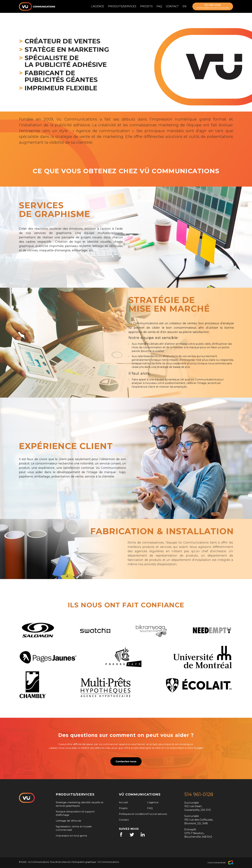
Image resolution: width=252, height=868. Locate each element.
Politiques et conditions (133, 814)
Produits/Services (122, 6)
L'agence (98, 6)
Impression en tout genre (71, 836)
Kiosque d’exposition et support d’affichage (75, 813)
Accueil (123, 802)
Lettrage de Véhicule (68, 821)
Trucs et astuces (157, 814)
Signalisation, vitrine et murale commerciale (74, 828)
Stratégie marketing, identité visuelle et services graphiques (80, 804)
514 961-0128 (213, 6)
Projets (146, 6)
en (184, 6)
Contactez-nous (126, 761)
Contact (172, 6)
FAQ (159, 6)
